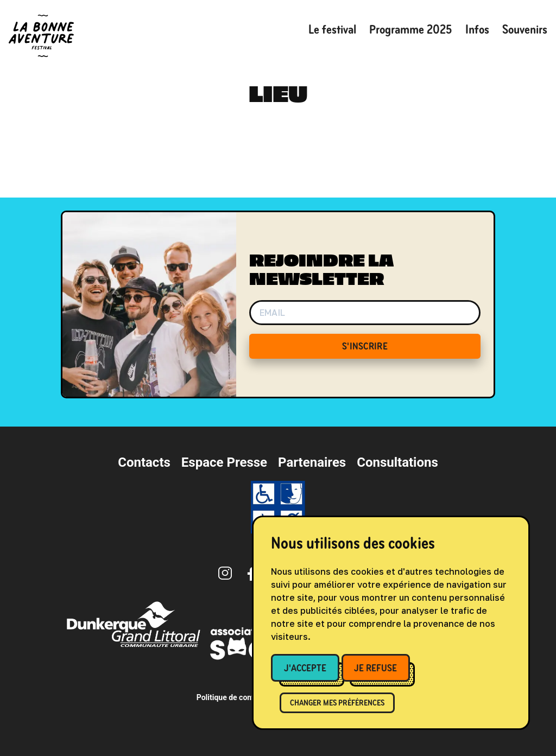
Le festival (332, 29)
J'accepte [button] (305, 668)
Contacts (144, 462)
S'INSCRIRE (365, 346)
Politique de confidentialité (242, 697)
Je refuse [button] (375, 668)
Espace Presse (224, 462)
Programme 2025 (411, 29)
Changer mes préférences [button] (337, 703)
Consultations (397, 462)
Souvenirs (525, 29)
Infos (477, 29)
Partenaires (312, 462)
